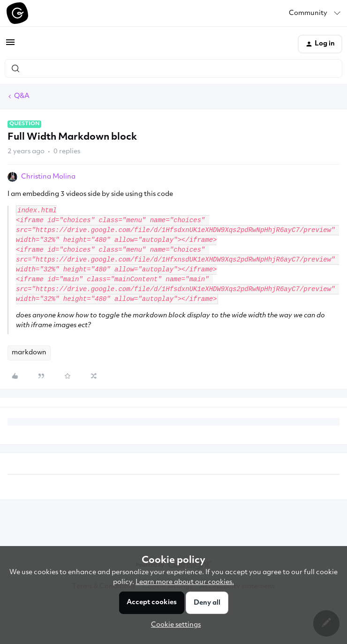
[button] (10, 46)
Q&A (22, 96)
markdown (29, 353)
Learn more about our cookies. (185, 582)
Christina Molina (48, 177)
